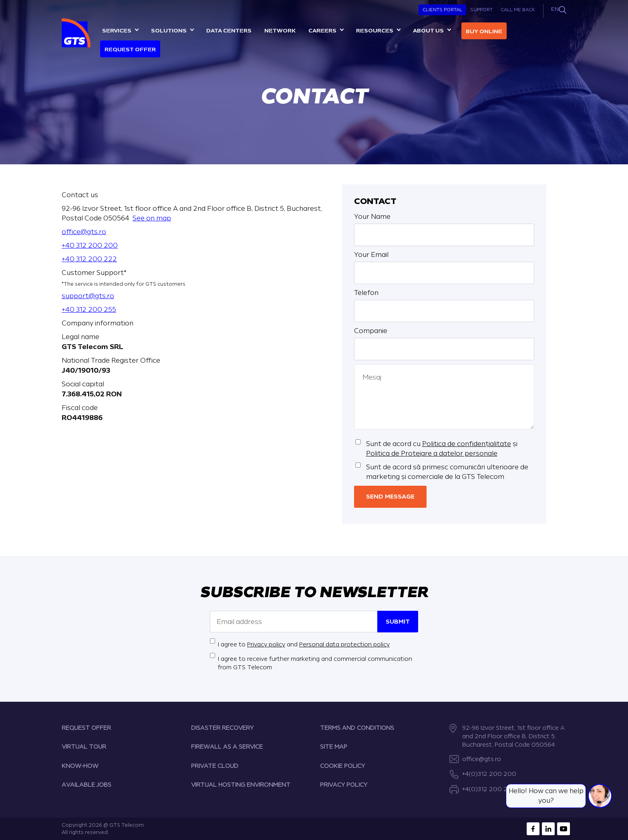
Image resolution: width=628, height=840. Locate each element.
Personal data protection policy (344, 645)
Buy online (484, 31)
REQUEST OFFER (86, 728)
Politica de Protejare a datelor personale (432, 453)
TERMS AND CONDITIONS (357, 728)
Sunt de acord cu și (442, 449)
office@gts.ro (84, 232)
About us (428, 31)
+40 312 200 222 (89, 259)
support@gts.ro (88, 296)
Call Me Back (518, 10)
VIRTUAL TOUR (84, 747)
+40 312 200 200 (90, 245)
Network (280, 31)
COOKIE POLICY (342, 766)
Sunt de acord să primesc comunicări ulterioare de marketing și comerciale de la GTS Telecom (447, 472)
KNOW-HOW (80, 766)
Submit (398, 622)
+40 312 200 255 (89, 310)
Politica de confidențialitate (467, 444)
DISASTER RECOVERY (222, 728)
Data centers (229, 31)
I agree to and (304, 645)
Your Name (372, 217)
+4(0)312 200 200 (489, 774)
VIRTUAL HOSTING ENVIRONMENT (241, 785)
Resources (375, 31)
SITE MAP (334, 747)
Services (117, 31)
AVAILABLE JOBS (87, 785)
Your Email (371, 255)
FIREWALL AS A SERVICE (227, 747)
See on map (152, 218)
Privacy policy (266, 645)
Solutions (169, 31)
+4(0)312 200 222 (489, 789)
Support (481, 10)
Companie (371, 331)
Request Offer (130, 49)
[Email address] (294, 622)
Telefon (366, 293)
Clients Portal (442, 10)
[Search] (563, 10)
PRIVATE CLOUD (215, 766)
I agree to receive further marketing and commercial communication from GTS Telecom (315, 663)
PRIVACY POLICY (344, 785)
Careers (322, 31)
